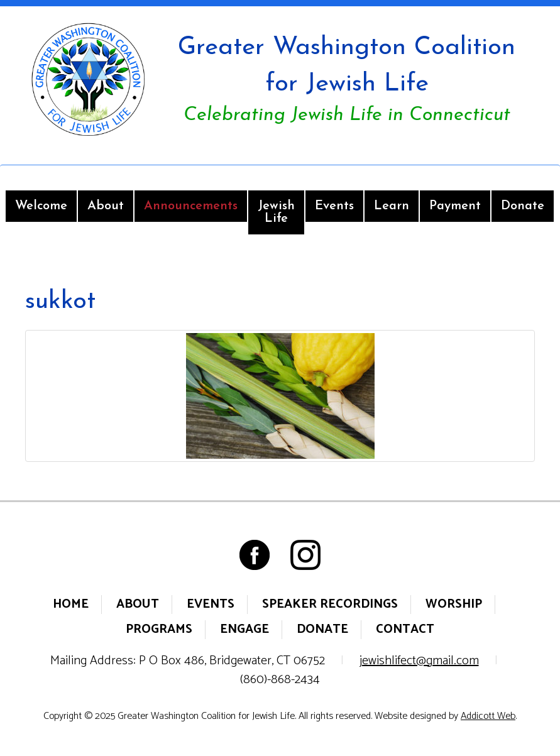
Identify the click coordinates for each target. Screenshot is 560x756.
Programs (159, 629)
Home (71, 604)
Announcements (191, 206)
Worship (454, 604)
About (106, 206)
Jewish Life (276, 212)
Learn (392, 206)
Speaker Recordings (330, 604)
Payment (455, 206)
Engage (244, 629)
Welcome (41, 206)
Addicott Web (488, 716)
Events (334, 206)
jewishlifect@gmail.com (419, 661)
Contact (405, 629)
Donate (523, 206)
